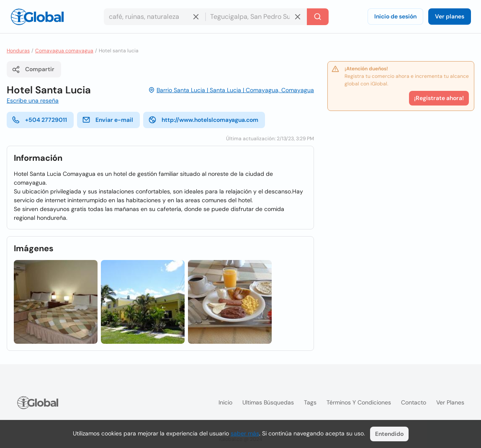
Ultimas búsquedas (268, 402)
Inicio (225, 402)
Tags (310, 402)
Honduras (18, 51)
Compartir (33, 70)
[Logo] (37, 17)
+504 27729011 (39, 120)
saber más (245, 433)
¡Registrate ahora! (439, 98)
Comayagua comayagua (64, 51)
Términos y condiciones (359, 402)
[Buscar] (318, 17)
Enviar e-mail (108, 120)
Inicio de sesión (395, 16)
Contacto (414, 402)
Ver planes (450, 16)
